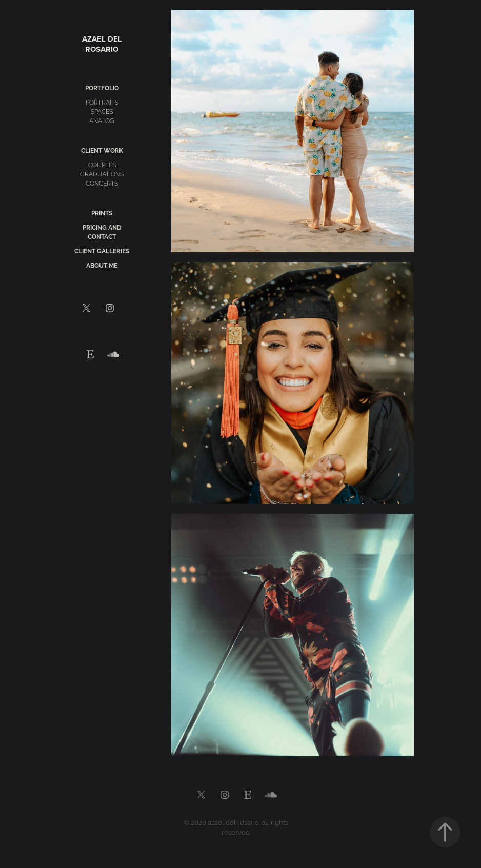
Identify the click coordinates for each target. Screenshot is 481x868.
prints (102, 213)
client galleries (102, 251)
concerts (102, 184)
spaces (102, 112)
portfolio (102, 88)
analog (102, 121)
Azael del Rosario (103, 44)
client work (102, 151)
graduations (102, 174)
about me (102, 266)
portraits (102, 103)
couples (102, 165)
